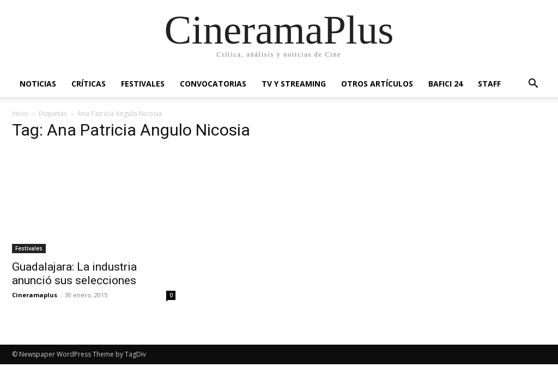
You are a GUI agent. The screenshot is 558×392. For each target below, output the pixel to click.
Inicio (20, 114)
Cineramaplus (35, 295)
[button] (533, 85)
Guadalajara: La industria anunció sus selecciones (74, 274)
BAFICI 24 (445, 84)
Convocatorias (213, 84)
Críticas (89, 84)
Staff (489, 84)
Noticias (38, 84)
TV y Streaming (294, 84)
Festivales (143, 84)
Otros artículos (377, 84)
